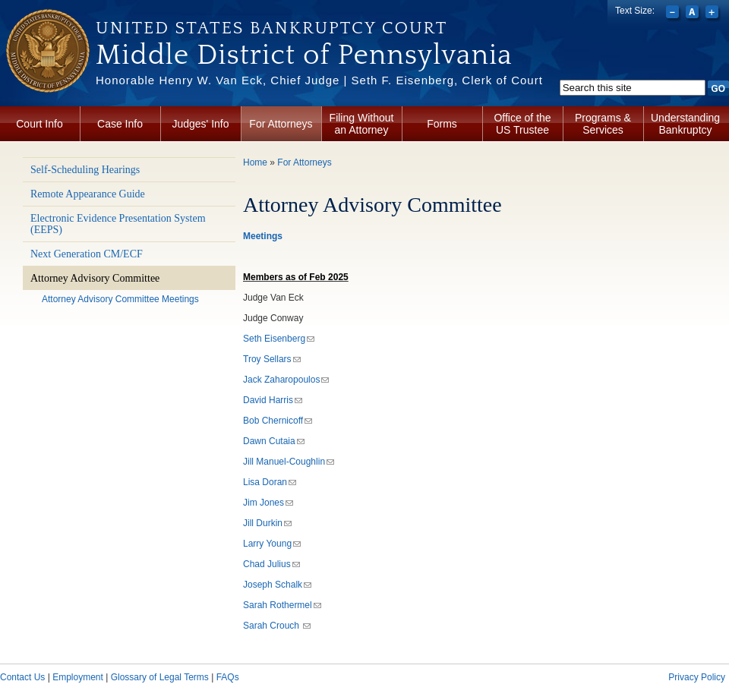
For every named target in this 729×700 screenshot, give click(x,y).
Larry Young (272, 544)
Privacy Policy (697, 677)
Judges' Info (200, 124)
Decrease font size (674, 14)
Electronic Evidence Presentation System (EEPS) (118, 224)
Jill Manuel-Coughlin (289, 462)
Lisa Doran (270, 482)
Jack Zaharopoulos (286, 380)
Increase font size (713, 14)
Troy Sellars (272, 359)
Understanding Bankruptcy (685, 124)
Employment (78, 677)
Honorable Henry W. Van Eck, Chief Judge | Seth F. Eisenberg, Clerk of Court (319, 80)
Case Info (120, 124)
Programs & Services (603, 124)
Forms (442, 124)
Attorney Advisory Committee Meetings (120, 299)
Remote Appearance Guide (88, 194)
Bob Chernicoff (278, 421)
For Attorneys (281, 124)
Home (255, 162)
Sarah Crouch (277, 626)
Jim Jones (268, 503)
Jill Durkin (267, 523)
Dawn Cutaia (274, 441)
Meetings (263, 236)
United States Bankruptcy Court (271, 28)
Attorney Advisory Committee (95, 278)
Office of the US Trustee (522, 124)
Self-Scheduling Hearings (85, 170)
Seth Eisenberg (279, 339)
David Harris (273, 400)
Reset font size (694, 14)
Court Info (39, 124)
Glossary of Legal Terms (160, 677)
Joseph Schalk (277, 585)
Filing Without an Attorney (362, 124)
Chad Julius (271, 564)
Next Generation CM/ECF (87, 254)
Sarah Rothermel (282, 605)
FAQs (228, 677)
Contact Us (22, 677)
